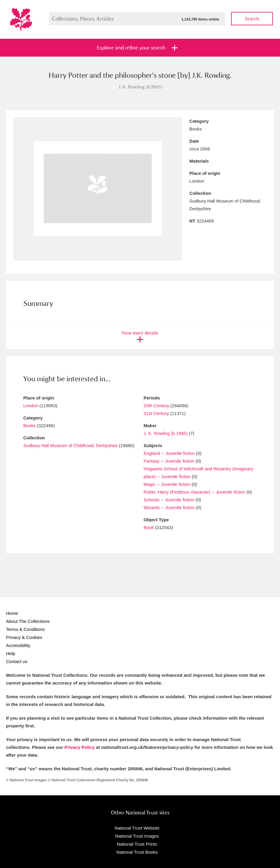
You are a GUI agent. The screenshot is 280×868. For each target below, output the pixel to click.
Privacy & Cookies (24, 637)
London (31, 406)
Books (30, 426)
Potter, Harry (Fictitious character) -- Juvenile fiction (195, 492)
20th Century (157, 406)
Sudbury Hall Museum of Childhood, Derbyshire (71, 445)
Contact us (17, 661)
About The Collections (28, 621)
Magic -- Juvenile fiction (167, 484)
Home (12, 613)
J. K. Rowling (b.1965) (166, 433)
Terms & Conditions (25, 629)
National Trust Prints (137, 844)
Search (252, 19)
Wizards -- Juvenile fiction (169, 507)
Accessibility (18, 645)
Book (149, 527)
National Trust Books (137, 852)
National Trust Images (137, 836)
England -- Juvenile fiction (169, 453)
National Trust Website (137, 828)
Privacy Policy (80, 747)
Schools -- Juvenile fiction (169, 500)
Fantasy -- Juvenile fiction (169, 461)
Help (11, 653)
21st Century (156, 413)
